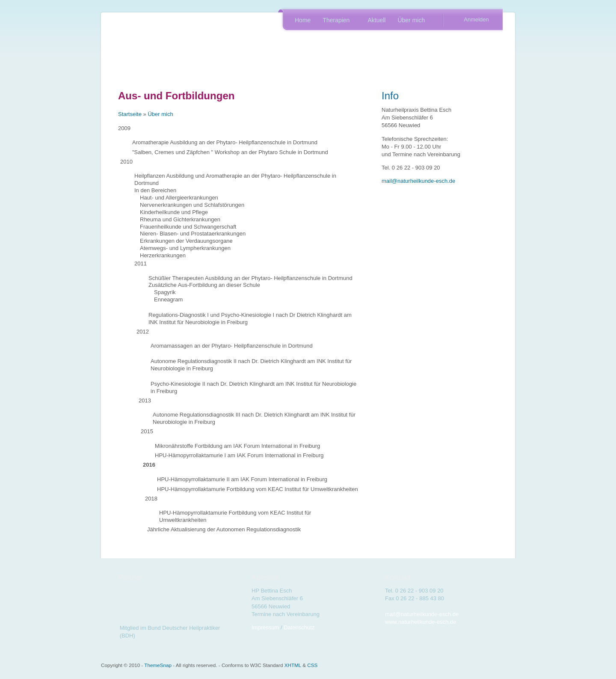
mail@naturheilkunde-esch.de (418, 181)
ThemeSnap (158, 665)
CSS (312, 665)
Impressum (265, 627)
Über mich (412, 21)
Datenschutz (299, 627)
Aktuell (376, 20)
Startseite (130, 114)
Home (303, 20)
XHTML (293, 665)
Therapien (337, 21)
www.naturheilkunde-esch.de (421, 622)
